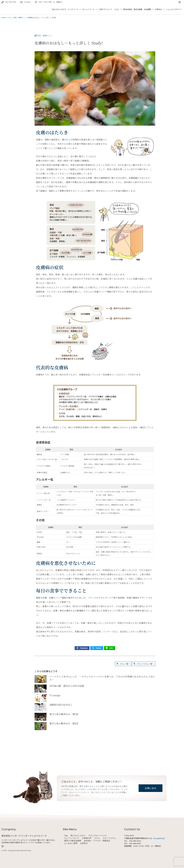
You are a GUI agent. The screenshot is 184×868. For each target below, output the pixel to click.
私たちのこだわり (59, 9)
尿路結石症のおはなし (61, 724)
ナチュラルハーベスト (98, 836)
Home (4, 18)
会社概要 (149, 9)
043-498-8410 (11, 2)
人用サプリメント (105, 9)
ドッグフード (74, 9)
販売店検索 (128, 9)
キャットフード (89, 9)
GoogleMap (159, 838)
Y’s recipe (55, 715)
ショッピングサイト (174, 9)
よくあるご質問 (71, 843)
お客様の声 (87, 838)
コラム (118, 9)
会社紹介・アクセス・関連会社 (97, 841)
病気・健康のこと (20, 18)
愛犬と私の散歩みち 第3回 (64, 733)
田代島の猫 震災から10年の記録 (67, 705)
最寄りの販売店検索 (73, 841)
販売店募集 (138, 9)
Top (66, 836)
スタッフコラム (109, 838)
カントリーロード (72, 838)
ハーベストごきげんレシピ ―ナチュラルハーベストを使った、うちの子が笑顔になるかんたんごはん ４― (102, 697)
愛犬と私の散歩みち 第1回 (64, 743)
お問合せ (160, 9)
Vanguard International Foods (19, 850)
